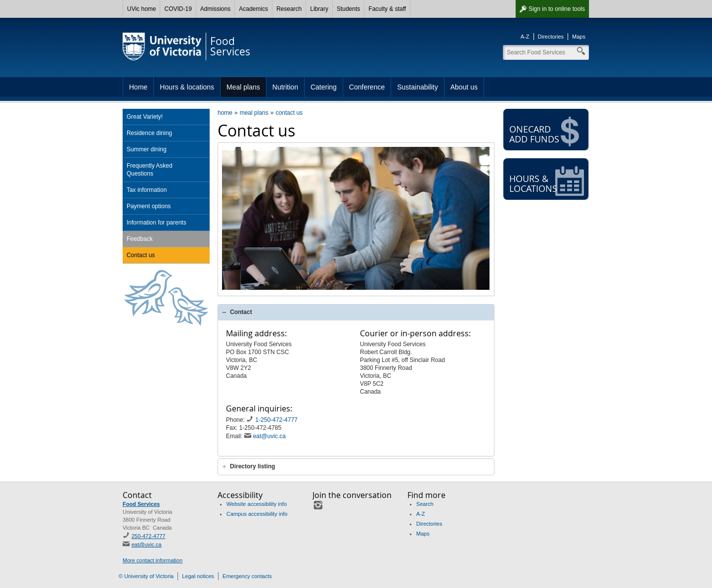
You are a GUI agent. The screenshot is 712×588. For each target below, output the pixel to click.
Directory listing (252, 466)
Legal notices (198, 576)
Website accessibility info (257, 504)
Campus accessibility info (257, 514)
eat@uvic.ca (269, 436)
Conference (367, 87)
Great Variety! (145, 117)
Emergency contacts (247, 576)
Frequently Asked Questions (150, 170)
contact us (289, 113)
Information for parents (156, 223)
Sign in (557, 9)
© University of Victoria (146, 576)
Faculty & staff (387, 9)
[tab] (356, 312)
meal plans (254, 113)
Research (289, 9)
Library (319, 9)
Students (348, 9)
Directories (551, 37)
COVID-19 (178, 9)
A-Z (525, 37)
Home (138, 87)
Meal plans (243, 87)
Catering (324, 87)
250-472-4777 (149, 536)
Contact (241, 312)
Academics (253, 9)
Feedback (140, 239)
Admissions (215, 9)
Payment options (149, 206)
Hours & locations (187, 87)
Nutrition (285, 87)
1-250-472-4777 (277, 420)
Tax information (147, 190)
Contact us (141, 255)
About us (464, 87)
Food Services (141, 504)
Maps (579, 37)
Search (425, 504)
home (225, 113)
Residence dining (149, 133)
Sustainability (418, 87)
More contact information (153, 560)
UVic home (141, 9)
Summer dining (147, 149)
